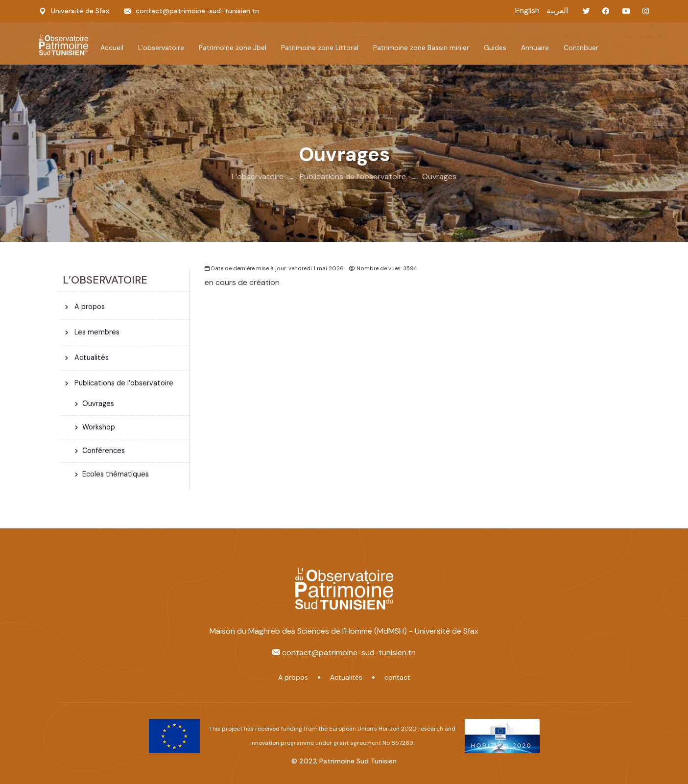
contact (397, 677)
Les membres (96, 332)
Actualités (91, 357)
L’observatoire (258, 177)
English (527, 11)
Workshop (99, 427)
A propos (89, 307)
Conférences (104, 451)
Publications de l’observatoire (353, 177)
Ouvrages (439, 177)
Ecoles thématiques (116, 474)
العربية (557, 11)
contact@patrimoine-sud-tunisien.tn (197, 11)
